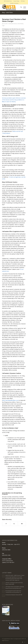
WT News (23, 1)
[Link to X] (23, 642)
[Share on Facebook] (6, 524)
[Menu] (24, 7)
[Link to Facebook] (25, 642)
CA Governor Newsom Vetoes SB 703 (14, 595)
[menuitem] (8, 1)
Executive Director (13, 24)
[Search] (20, 7)
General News (20, 24)
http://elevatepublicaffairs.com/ (11, 400)
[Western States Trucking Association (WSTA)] (12, 7)
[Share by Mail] (22, 524)
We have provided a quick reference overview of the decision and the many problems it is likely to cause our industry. (14, 100)
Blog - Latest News (7, 12)
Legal (3, 26)
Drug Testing (16, 1)
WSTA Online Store (8, 1)
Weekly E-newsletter (14, 3)
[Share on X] (14, 524)
